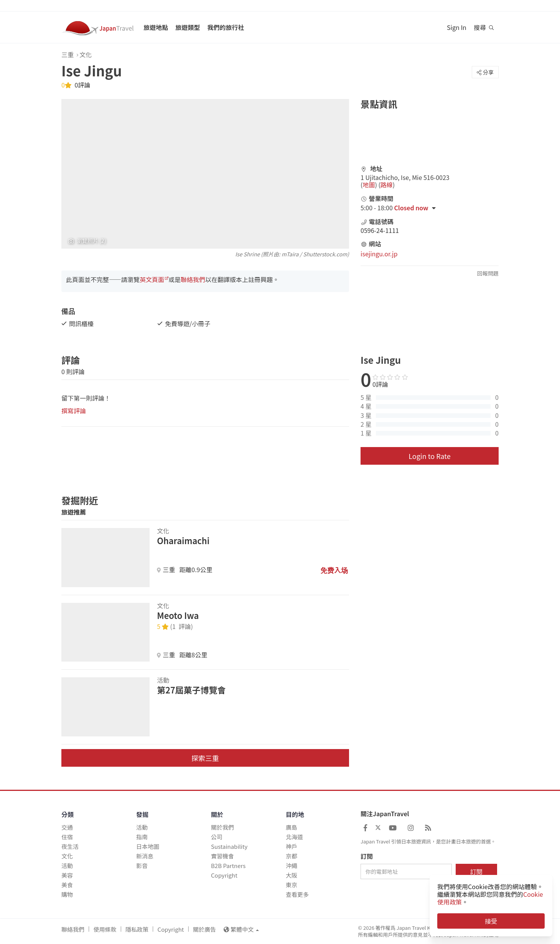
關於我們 (222, 827)
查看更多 (297, 894)
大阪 (292, 875)
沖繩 (292, 866)
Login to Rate (429, 456)
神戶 (292, 846)
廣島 (292, 827)
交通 (67, 827)
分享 (485, 72)
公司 (217, 837)
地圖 (369, 185)
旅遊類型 (188, 27)
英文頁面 (152, 279)
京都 (292, 856)
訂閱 (367, 857)
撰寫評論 (74, 411)
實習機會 (222, 856)
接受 (491, 921)
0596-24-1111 (380, 230)
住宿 (67, 837)
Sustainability (229, 846)
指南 (142, 837)
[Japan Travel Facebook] (365, 827)
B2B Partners (228, 866)
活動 (67, 866)
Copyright (224, 875)
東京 (292, 885)
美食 (67, 885)
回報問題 (488, 273)
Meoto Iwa (178, 615)
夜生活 (70, 846)
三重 (68, 54)
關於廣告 (204, 929)
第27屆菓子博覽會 (191, 690)
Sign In (457, 27)
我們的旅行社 (226, 27)
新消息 (145, 856)
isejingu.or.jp (379, 254)
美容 (67, 875)
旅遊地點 (156, 27)
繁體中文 (241, 929)
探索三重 (205, 758)
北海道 (294, 837)
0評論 (82, 85)
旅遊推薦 (74, 512)
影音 (142, 866)
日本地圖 (148, 846)
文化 (86, 54)
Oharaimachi (183, 540)
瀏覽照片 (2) (87, 241)
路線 (387, 185)
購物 (67, 894)
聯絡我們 (193, 279)
